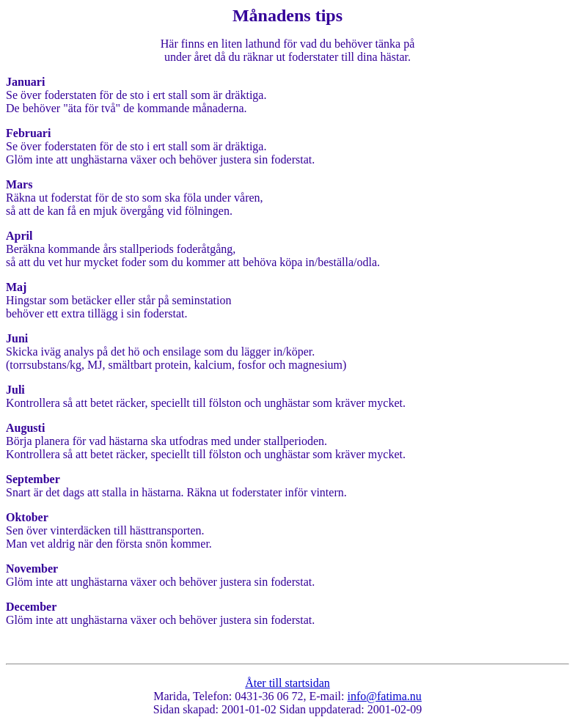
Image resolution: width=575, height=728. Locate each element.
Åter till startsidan (287, 683)
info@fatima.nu (384, 696)
